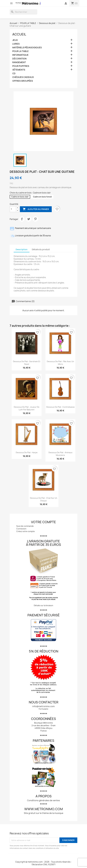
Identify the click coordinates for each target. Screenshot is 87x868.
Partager (22, 219)
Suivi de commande (25, 526)
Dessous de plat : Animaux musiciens (60, 454)
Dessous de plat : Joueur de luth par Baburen (27, 408)
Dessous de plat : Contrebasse (60, 407)
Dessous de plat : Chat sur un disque (44, 499)
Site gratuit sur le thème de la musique (44, 813)
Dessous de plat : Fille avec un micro (60, 363)
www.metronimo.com (44, 809)
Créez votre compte (26, 531)
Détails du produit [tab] (41, 249)
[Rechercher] (23, 12)
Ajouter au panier (36, 209)
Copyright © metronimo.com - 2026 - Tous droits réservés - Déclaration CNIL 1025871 (43, 863)
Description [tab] (22, 249)
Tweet (29, 219)
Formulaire (43, 709)
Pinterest (35, 219)
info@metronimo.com (43, 706)
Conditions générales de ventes (43, 800)
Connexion (21, 529)
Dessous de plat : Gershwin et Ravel (27, 363)
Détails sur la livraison (43, 605)
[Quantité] (13, 209)
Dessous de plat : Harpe (27, 452)
